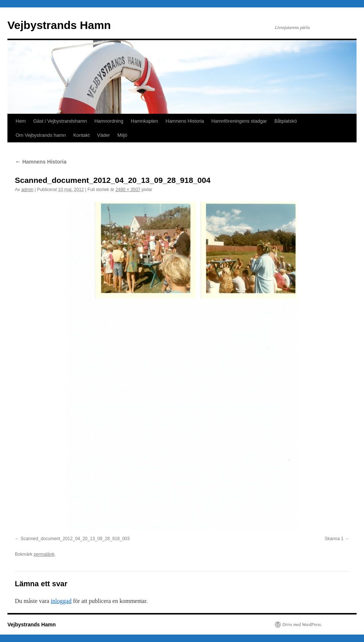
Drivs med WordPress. (302, 625)
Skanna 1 (334, 539)
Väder (103, 135)
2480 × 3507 (128, 190)
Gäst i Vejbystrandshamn (60, 121)
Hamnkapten (144, 121)
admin (27, 190)
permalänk (44, 554)
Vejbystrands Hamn (59, 25)
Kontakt (81, 135)
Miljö (122, 135)
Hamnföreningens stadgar (239, 121)
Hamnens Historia (185, 121)
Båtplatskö (286, 121)
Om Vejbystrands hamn (41, 135)
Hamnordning (109, 121)
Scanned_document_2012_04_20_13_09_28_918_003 (75, 539)
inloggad (61, 601)
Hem (21, 121)
